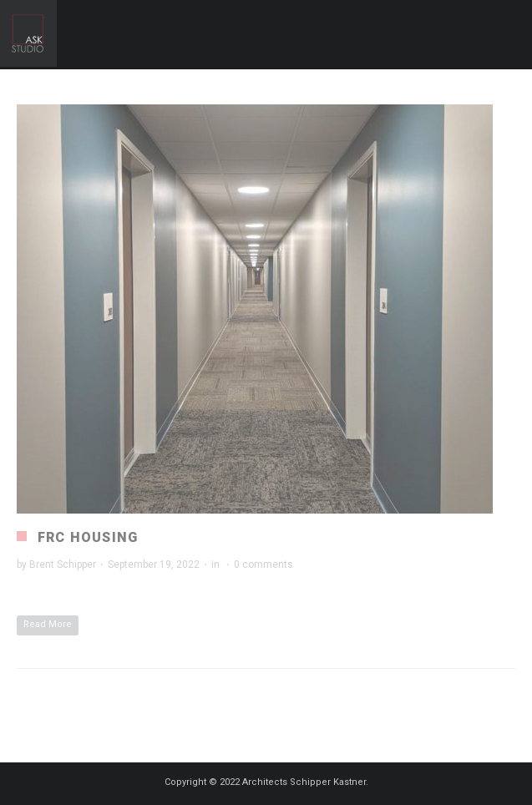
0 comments (263, 565)
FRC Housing (88, 537)
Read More (48, 624)
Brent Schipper (63, 565)
